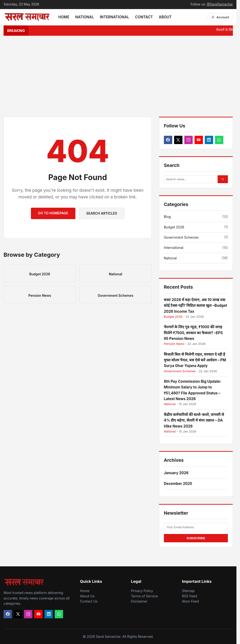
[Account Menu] (220, 17)
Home (64, 17)
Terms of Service (144, 596)
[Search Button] (223, 179)
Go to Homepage (53, 213)
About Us (87, 596)
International (115, 17)
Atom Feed (190, 601)
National (84, 17)
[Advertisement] (120, 76)
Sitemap (188, 591)
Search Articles (102, 213)
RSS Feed (190, 596)
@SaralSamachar (220, 4)
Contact (144, 17)
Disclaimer (139, 601)
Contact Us (89, 601)
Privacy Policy (142, 591)
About (165, 17)
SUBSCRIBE (196, 538)
